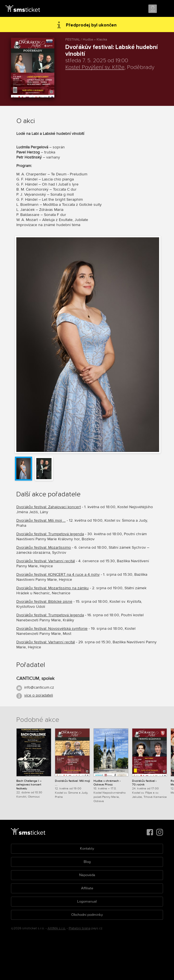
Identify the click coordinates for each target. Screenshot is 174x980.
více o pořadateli (39, 695)
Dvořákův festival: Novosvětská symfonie (52, 629)
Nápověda (87, 875)
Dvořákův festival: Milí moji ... (41, 520)
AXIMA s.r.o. (57, 928)
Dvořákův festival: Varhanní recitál (46, 561)
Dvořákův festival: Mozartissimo (44, 547)
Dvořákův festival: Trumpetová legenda (50, 534)
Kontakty (87, 849)
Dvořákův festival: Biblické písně (44, 601)
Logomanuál (87, 901)
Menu (165, 9)
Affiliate (87, 888)
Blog (87, 862)
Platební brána (80, 928)
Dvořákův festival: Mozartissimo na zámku (53, 588)
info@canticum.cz (39, 687)
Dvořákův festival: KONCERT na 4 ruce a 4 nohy (58, 574)
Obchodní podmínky (87, 915)
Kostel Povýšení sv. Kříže (95, 67)
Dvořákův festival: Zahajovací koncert (49, 507)
